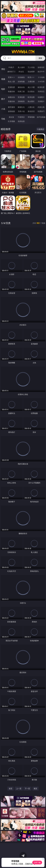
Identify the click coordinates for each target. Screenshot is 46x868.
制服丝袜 (11, 91)
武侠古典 (41, 107)
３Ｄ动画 (41, 77)
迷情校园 (11, 111)
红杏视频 (11, 121)
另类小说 (21, 111)
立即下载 (37, 862)
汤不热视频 (41, 117)
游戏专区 (41, 67)
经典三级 (21, 91)
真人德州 (21, 67)
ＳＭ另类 (41, 81)
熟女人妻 (11, 81)
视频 (3, 79)
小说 (3, 109)
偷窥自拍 (11, 97)
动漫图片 (41, 97)
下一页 (27, 789)
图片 (3, 99)
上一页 (19, 789)
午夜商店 (21, 117)
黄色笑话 (31, 111)
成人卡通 (31, 87)
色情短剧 (21, 121)
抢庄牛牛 (41, 72)
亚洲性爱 (11, 87)
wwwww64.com (23, 52)
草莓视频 (31, 117)
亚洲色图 (21, 97)
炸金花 (21, 72)
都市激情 (11, 107)
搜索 (40, 58)
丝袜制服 (21, 81)
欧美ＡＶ (31, 77)
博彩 (3, 69)
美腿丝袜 (11, 101)
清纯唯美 (21, 101)
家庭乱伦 (21, 107)
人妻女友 (31, 107)
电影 (3, 89)
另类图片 (41, 101)
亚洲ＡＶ (11, 77)
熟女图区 (31, 101)
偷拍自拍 (21, 87)
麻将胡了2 (11, 72)
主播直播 (31, 81)
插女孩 (11, 117)
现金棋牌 (31, 72)
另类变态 (41, 91)
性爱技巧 (41, 111)
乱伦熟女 (31, 91)
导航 (3, 119)
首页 (11, 789)
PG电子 (11, 67)
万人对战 (31, 67)
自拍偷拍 (21, 77)
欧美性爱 (41, 87)
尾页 (35, 789)
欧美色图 (31, 97)
